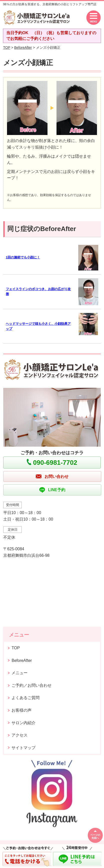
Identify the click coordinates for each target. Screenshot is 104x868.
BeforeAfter (23, 48)
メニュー (19, 673)
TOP (6, 48)
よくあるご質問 (25, 698)
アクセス (19, 735)
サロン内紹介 (23, 723)
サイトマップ (23, 748)
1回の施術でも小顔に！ (23, 257)
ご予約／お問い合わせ (31, 685)
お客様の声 (21, 710)
